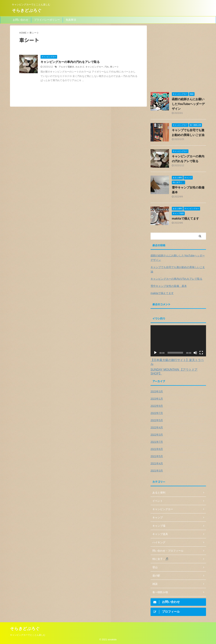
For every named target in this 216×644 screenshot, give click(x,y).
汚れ (107, 67)
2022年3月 (157, 435)
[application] (178, 341)
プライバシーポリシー (47, 20)
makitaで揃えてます (185, 219)
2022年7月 (157, 413)
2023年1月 (157, 399)
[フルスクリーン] (201, 353)
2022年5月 (157, 420)
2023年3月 (157, 391)
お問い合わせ (21, 20)
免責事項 (71, 20)
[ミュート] (195, 353)
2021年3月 (157, 471)
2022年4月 (157, 427)
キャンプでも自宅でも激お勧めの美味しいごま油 (178, 269)
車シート (114, 67)
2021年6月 (157, 449)
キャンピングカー (94, 67)
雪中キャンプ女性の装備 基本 (169, 286)
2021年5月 (157, 456)
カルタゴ (80, 67)
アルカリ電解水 (66, 67)
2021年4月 (157, 463)
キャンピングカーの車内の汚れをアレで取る (70, 62)
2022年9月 (157, 406)
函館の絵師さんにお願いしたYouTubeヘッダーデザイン (188, 104)
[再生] (155, 353)
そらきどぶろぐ (27, 10)
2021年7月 (157, 442)
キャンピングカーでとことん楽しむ (28, 634)
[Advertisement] (178, 58)
